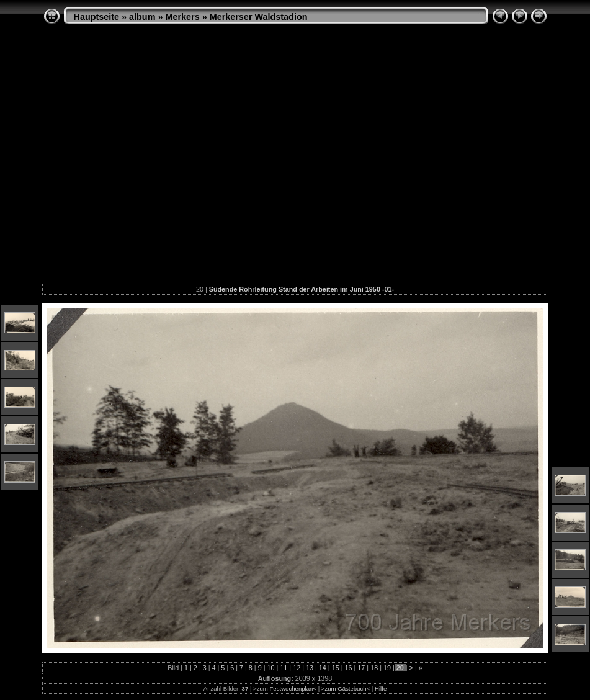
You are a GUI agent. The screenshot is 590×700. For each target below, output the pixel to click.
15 (336, 668)
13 (310, 668)
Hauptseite (97, 17)
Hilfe (381, 689)
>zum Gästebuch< (346, 689)
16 (348, 668)
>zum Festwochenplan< (285, 689)
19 (387, 668)
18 (374, 668)
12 (297, 668)
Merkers (182, 17)
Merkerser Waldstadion (259, 17)
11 (284, 668)
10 (271, 668)
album (142, 17)
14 (323, 668)
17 (361, 668)
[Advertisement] (116, 159)
